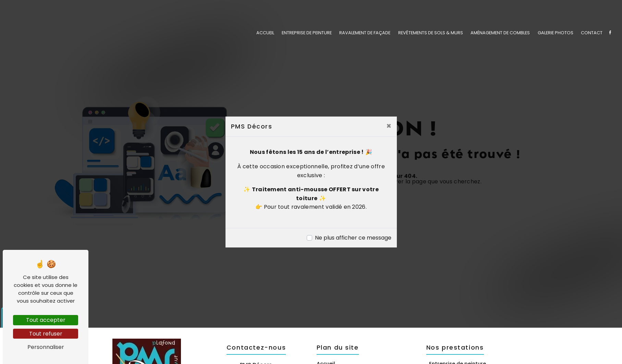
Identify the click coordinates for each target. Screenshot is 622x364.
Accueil (265, 32)
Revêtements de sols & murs (431, 32)
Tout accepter (46, 320)
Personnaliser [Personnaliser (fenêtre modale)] (46, 347)
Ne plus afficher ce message (353, 238)
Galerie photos (556, 32)
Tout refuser (46, 334)
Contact (592, 32)
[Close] (389, 126)
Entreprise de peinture (307, 32)
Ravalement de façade (365, 32)
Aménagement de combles (500, 32)
